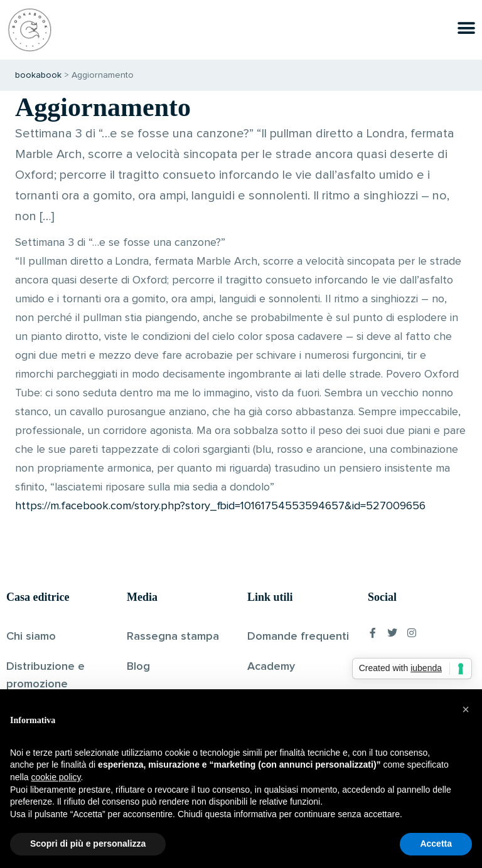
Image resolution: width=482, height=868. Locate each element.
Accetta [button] (436, 844)
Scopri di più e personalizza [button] (88, 844)
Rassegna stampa (173, 637)
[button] (466, 709)
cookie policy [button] (56, 777)
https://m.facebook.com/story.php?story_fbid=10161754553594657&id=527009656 (220, 506)
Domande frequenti (298, 637)
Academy (271, 667)
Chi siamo (31, 637)
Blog (138, 667)
